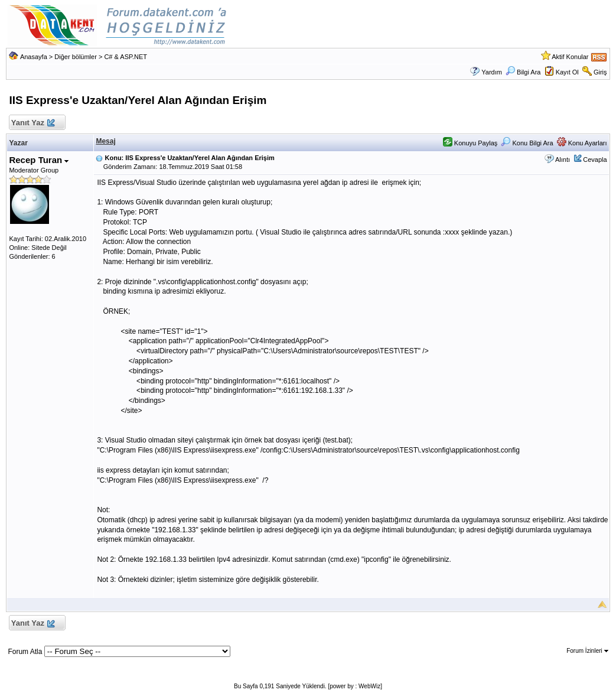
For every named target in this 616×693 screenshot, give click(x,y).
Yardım (492, 72)
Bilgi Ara (523, 72)
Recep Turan (39, 160)
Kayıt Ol (567, 72)
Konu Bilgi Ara (527, 143)
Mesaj (105, 141)
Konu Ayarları (582, 143)
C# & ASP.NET (126, 57)
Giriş (600, 72)
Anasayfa (34, 57)
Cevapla (595, 160)
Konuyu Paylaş (470, 143)
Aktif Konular (570, 57)
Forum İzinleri (587, 651)
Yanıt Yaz (32, 123)
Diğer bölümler (76, 57)
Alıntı (563, 160)
